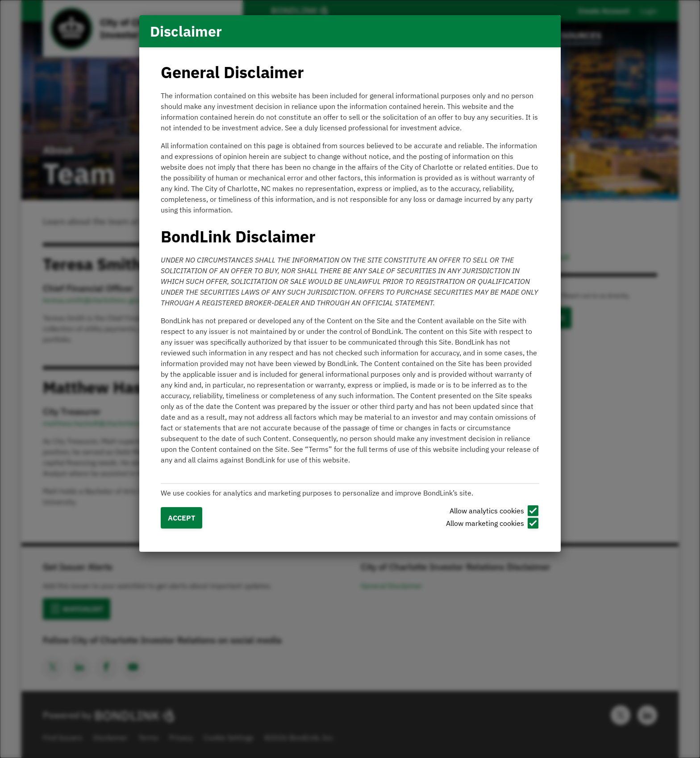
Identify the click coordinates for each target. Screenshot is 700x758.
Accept (181, 518)
